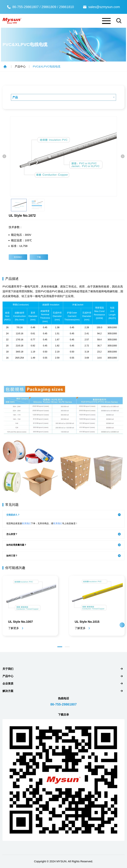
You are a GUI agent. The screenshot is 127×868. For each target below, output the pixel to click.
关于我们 (8, 669)
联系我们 (18, 257)
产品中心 (20, 67)
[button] (4, 156)
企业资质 (8, 684)
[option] (63, 156)
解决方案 (8, 691)
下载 (39, 257)
